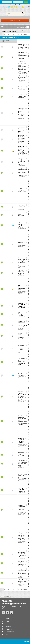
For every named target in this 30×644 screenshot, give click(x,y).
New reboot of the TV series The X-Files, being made (22, 362)
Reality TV (29, 140)
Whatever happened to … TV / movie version (22, 455)
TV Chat (29, 47)
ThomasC (20, 378)
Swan (23, 246)
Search (8, 619)
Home (7, 621)
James (24, 90)
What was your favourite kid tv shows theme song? (22, 78)
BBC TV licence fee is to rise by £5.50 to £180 (23, 288)
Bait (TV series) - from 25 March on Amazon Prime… (22, 161)
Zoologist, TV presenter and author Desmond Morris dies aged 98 (22, 112)
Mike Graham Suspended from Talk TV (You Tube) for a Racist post (22, 554)
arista (23, 118)
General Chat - (21, 227)
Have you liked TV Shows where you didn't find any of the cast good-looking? (22, 172)
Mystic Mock (21, 329)
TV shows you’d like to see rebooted (22, 563)
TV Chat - (20, 50)
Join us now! (15, 20)
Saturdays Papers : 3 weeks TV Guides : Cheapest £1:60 (23, 441)
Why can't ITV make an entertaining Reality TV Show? (22, 508)
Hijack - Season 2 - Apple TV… (21, 214)
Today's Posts (10, 627)
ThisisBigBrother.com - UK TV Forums (10, 30)
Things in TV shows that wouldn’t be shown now (22, 305)
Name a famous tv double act (21, 272)
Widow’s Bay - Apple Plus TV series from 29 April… (22, 47)
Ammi (24, 50)
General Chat (29, 226)
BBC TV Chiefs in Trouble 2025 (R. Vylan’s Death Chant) (22, 395)
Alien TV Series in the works (22, 490)
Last (25, 34)
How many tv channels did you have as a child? (22, 463)
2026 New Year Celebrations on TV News (22, 348)
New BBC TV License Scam (22, 243)
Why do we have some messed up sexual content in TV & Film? (22, 324)
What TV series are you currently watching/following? (22, 68)
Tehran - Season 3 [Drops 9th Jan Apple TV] (22, 335)
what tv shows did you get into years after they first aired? (22, 572)
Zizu (23, 458)
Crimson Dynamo (22, 228)
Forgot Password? (12, 5)
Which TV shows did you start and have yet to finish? (22, 582)
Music (29, 207)
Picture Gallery (10, 632)
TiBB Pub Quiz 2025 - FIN (23, 476)
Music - (20, 209)
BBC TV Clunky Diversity (20, 314)
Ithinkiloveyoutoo (22, 587)
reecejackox (21, 83)
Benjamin (24, 309)
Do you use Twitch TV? (23, 375)
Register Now (10, 629)
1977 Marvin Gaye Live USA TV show (22, 207)
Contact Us (9, 624)
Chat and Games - (22, 351)
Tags (22, 30)
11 (19, 34)
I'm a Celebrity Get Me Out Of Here (29, 510)
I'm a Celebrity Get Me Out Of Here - (22, 513)
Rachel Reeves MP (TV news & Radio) (23, 190)
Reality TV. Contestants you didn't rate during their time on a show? (22, 139)
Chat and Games (29, 349)
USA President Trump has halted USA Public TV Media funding (22, 536)
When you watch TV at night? (21, 224)
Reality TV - (21, 144)
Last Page (25, 72)
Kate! (24, 144)
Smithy (24, 492)
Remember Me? (23, 5)
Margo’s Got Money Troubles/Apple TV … (22, 129)
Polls (7, 634)
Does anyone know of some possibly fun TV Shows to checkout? (22, 261)
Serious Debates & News (29, 113)
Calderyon (25, 74)
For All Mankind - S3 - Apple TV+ (22, 96)
